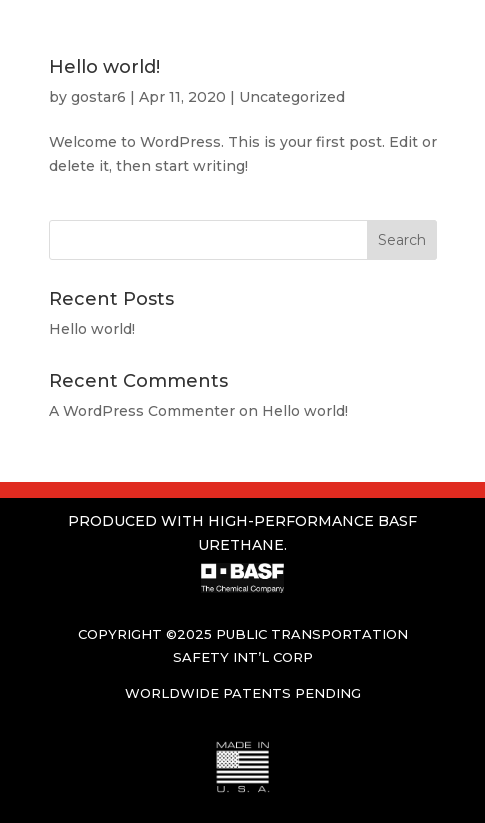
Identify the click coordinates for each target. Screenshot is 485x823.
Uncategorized (292, 97)
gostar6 (98, 97)
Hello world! (104, 67)
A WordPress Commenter (142, 411)
